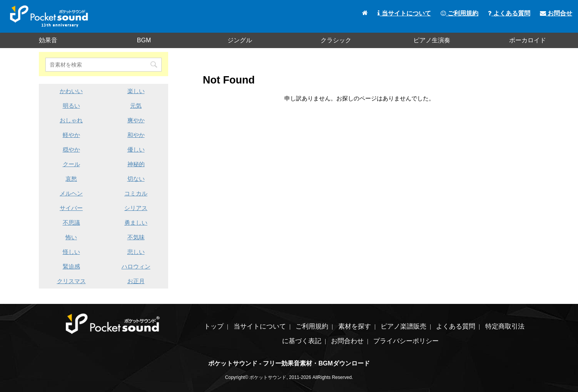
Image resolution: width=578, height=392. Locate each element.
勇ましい (136, 223)
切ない (136, 179)
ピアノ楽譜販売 (403, 326)
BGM (144, 40)
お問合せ (556, 13)
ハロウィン (136, 266)
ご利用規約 (459, 13)
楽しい (136, 91)
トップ (214, 326)
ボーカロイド (528, 40)
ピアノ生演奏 (432, 40)
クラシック (336, 40)
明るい (71, 106)
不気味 (136, 237)
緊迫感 (71, 266)
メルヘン (71, 193)
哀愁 (71, 179)
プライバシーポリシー (406, 341)
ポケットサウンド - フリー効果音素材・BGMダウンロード (289, 363)
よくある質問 (509, 13)
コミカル (136, 193)
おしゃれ (71, 120)
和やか (136, 135)
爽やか (136, 120)
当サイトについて (404, 13)
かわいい (71, 91)
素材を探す (355, 326)
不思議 (71, 223)
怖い (71, 237)
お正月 (136, 281)
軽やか (71, 135)
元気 (136, 106)
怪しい (71, 252)
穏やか (71, 149)
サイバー (71, 208)
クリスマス (71, 281)
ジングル (240, 40)
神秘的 (136, 164)
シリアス (136, 208)
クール (71, 164)
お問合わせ (347, 341)
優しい (136, 149)
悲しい (136, 252)
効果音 (48, 40)
